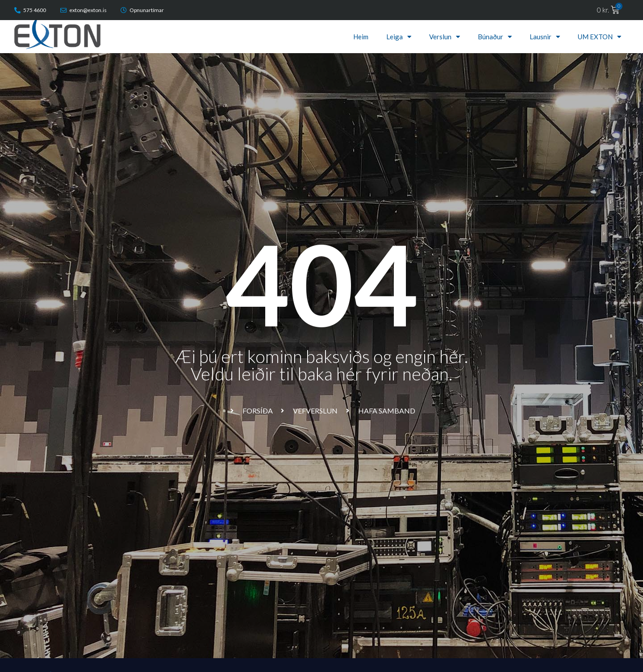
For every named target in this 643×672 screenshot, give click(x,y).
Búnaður (495, 37)
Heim (361, 37)
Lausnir (545, 37)
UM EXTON (599, 37)
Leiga (399, 37)
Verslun (445, 37)
